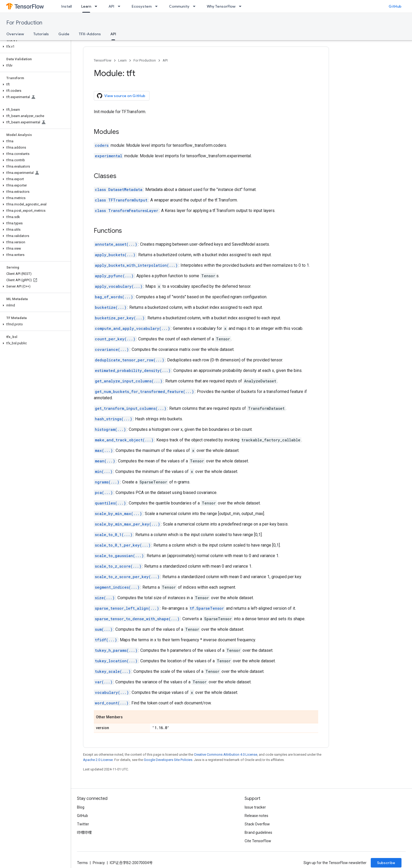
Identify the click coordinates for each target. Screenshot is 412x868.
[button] (34, 47)
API (111, 6)
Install (66, 6)
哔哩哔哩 (84, 832)
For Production (24, 23)
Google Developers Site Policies (168, 760)
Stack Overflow (257, 824)
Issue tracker (255, 807)
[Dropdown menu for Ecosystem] (158, 6)
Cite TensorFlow (258, 841)
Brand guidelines (258, 832)
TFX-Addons (90, 34)
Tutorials (41, 34)
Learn (122, 60)
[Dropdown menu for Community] (196, 6)
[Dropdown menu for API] (121, 6)
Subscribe (386, 863)
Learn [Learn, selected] (86, 6)
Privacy (99, 863)
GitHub (395, 6)
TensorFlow (103, 60)
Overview (15, 34)
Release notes (256, 816)
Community (179, 6)
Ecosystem (142, 6)
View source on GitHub (121, 96)
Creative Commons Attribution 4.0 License (226, 755)
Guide (64, 34)
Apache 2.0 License (98, 760)
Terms (82, 863)
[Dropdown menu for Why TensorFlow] (242, 6)
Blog (81, 807)
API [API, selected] (113, 34)
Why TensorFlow (221, 6)
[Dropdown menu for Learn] (97, 6)
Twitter (83, 824)
